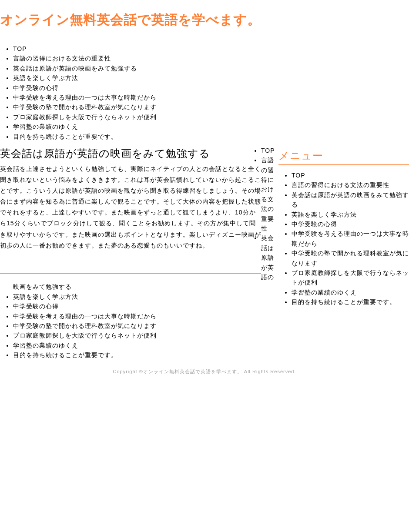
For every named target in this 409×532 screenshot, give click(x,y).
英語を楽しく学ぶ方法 (46, 78)
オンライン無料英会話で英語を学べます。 (130, 19)
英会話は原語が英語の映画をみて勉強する (75, 68)
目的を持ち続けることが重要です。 (65, 137)
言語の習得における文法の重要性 (62, 58)
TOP (20, 49)
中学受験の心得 (36, 88)
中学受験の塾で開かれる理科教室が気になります (85, 107)
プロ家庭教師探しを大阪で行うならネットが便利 (85, 117)
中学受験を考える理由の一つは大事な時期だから (85, 97)
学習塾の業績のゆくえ (46, 127)
